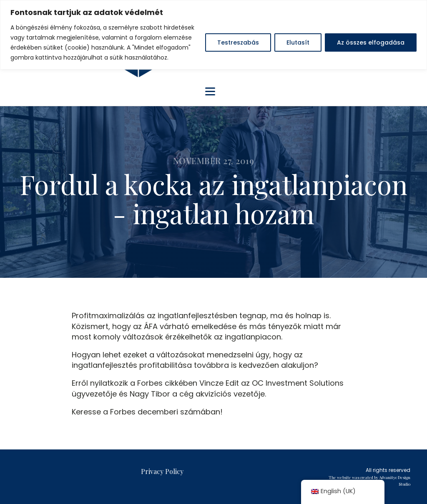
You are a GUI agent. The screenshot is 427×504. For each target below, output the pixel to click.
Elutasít (298, 42)
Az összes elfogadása (371, 42)
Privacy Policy (162, 471)
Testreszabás (238, 42)
